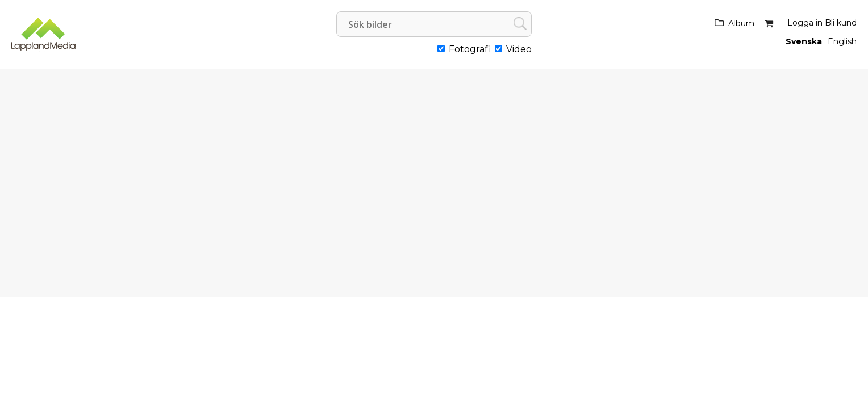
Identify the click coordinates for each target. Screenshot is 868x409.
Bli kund (841, 23)
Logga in (805, 23)
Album (741, 23)
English (842, 41)
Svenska (804, 41)
